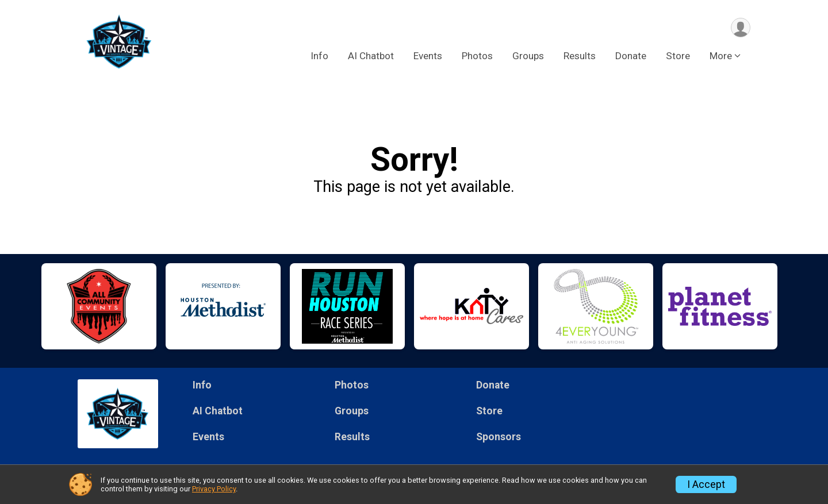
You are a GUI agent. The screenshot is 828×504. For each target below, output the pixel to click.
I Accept (706, 484)
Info (319, 57)
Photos (477, 57)
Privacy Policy (214, 489)
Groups (528, 57)
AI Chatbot (371, 57)
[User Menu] (740, 28)
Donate (631, 57)
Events (428, 57)
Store (678, 57)
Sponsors (499, 437)
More (721, 57)
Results (580, 57)
